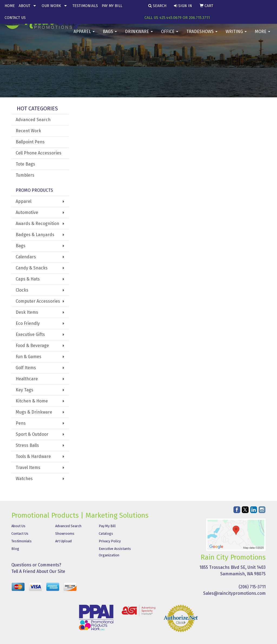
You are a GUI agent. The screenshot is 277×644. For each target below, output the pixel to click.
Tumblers (25, 175)
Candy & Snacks (32, 268)
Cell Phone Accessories (39, 153)
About (24, 6)
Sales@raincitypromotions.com (234, 593)
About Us (18, 526)
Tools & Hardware (33, 456)
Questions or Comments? (36, 565)
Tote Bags (25, 164)
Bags (110, 35)
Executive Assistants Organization (115, 552)
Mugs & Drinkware (34, 412)
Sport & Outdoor (32, 434)
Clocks (22, 290)
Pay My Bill (112, 6)
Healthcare (27, 379)
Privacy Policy (110, 541)
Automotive (27, 212)
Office (170, 35)
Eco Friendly (28, 323)
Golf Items (26, 368)
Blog (15, 549)
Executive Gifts (30, 334)
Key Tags (24, 390)
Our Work (51, 6)
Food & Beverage (32, 346)
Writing (236, 35)
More (263, 35)
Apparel (84, 35)
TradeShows (202, 35)
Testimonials (85, 6)
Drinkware (139, 35)
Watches (24, 479)
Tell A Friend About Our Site (38, 571)
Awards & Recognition (37, 224)
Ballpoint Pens (30, 142)
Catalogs (106, 534)
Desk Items (27, 312)
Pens (21, 423)
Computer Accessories (38, 301)
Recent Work (28, 131)
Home (10, 6)
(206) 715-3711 (252, 587)
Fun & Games (29, 357)
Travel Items (28, 468)
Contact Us (15, 18)
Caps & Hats (28, 279)
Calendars (26, 257)
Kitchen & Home (32, 401)
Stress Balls (27, 445)
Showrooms (65, 534)
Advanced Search (33, 120)
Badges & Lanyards (35, 235)
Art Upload (63, 541)
